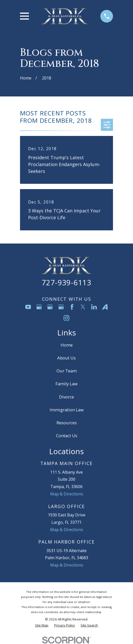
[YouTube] (28, 307)
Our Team (67, 371)
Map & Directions (67, 494)
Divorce (66, 397)
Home (67, 345)
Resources (67, 423)
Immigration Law (67, 410)
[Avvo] (105, 307)
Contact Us (67, 436)
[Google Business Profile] (39, 307)
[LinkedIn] (94, 307)
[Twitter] (83, 307)
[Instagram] (66, 318)
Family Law (66, 384)
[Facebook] (72, 307)
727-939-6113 (66, 282)
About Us (66, 358)
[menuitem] (42, 626)
